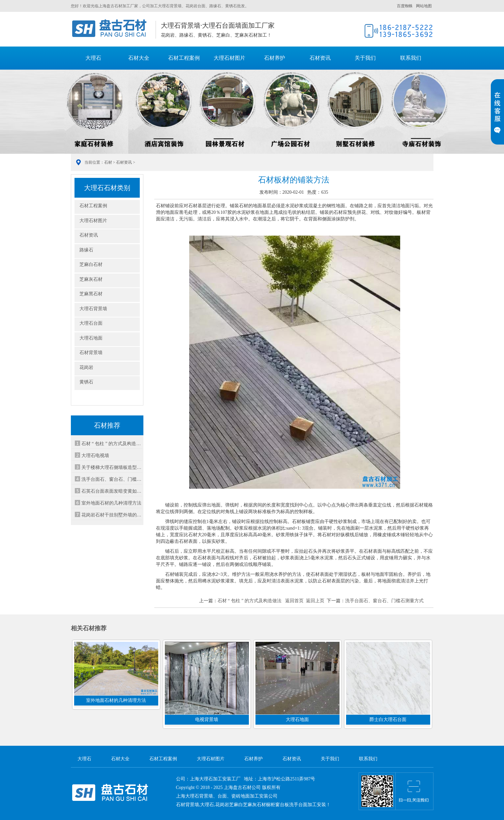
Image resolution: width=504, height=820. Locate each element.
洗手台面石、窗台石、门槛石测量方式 (384, 601)
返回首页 (294, 601)
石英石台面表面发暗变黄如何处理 (112, 491)
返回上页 (315, 601)
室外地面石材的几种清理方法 (111, 503)
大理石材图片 (229, 58)
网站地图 (424, 6)
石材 (108, 162)
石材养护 (275, 58)
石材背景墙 (91, 353)
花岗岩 (86, 367)
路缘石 (86, 250)
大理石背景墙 (93, 309)
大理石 (111, 29)
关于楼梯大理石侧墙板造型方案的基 (112, 467)
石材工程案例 (184, 58)
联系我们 (411, 58)
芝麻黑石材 (91, 294)
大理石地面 (91, 338)
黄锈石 (86, 382)
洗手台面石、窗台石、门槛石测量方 (112, 479)
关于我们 (365, 58)
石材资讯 (320, 58)
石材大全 (139, 58)
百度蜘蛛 (405, 6)
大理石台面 (91, 323)
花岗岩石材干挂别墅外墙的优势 (112, 515)
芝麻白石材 (91, 264)
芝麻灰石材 (91, 279)
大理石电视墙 (95, 456)
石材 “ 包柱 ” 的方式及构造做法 (112, 444)
